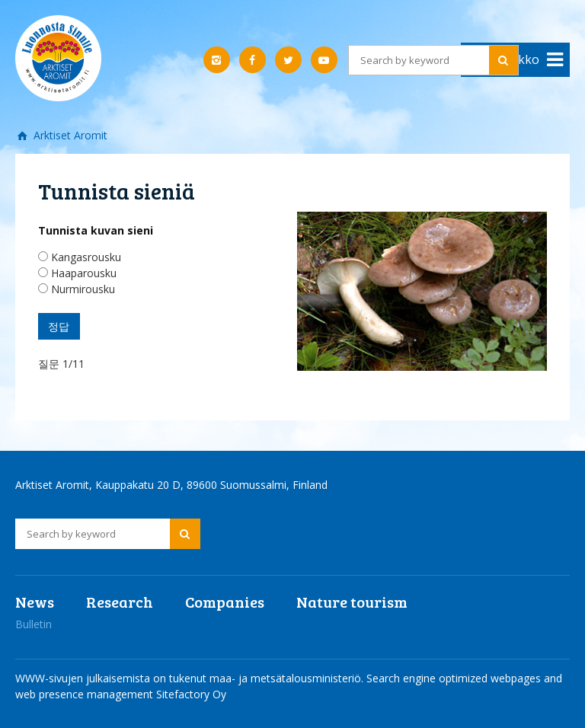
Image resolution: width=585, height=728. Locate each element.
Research (120, 602)
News (35, 602)
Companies (225, 602)
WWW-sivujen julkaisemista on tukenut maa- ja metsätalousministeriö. (191, 678)
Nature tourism (352, 602)
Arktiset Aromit (69, 135)
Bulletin (34, 624)
